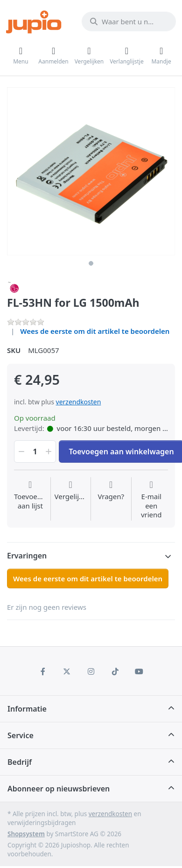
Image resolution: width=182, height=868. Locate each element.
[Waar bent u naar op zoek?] (129, 21)
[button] (21, 452)
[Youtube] (139, 671)
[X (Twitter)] (67, 671)
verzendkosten (79, 402)
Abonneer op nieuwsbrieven (59, 789)
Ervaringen (27, 556)
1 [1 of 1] (91, 263)
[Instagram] (91, 671)
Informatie (27, 709)
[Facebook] (43, 671)
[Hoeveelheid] (35, 452)
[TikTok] (115, 671)
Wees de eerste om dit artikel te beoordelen (95, 331)
